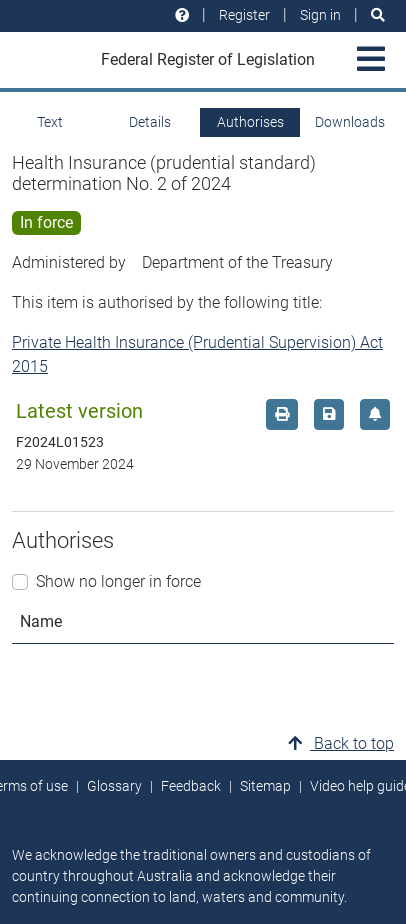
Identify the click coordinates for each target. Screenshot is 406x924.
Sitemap (265, 786)
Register (244, 15)
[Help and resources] (182, 15)
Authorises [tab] (250, 122)
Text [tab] (50, 122)
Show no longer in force (118, 581)
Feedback (191, 786)
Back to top (341, 743)
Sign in (320, 15)
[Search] (378, 15)
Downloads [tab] (350, 122)
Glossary (114, 786)
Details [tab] (150, 122)
